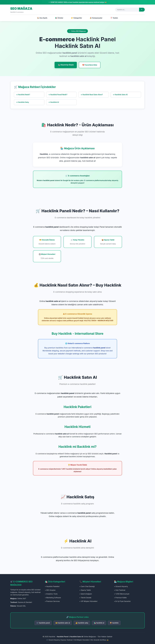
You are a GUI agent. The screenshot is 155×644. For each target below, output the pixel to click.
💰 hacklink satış (82, 623)
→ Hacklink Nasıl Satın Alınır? (92, 95)
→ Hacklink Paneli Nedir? (58, 95)
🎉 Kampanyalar (96, 18)
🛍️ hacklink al (99, 623)
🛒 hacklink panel (43, 623)
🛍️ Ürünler (59, 18)
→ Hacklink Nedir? (23, 95)
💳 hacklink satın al (63, 623)
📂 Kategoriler (77, 18)
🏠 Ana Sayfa (42, 18)
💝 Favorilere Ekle (90, 65)
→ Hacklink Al (54, 102)
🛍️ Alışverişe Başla (66, 65)
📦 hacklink (114, 623)
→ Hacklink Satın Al (120, 95)
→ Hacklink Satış (22, 102)
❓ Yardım (114, 18)
